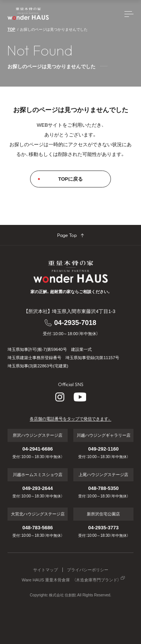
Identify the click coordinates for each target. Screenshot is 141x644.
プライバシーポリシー (88, 570)
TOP (11, 29)
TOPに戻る (71, 179)
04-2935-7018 (75, 323)
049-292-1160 (104, 449)
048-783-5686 (38, 528)
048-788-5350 (104, 488)
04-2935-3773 (104, 528)
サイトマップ (45, 570)
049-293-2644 (38, 488)
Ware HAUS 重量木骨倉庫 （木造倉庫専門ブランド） (71, 580)
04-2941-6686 (38, 449)
